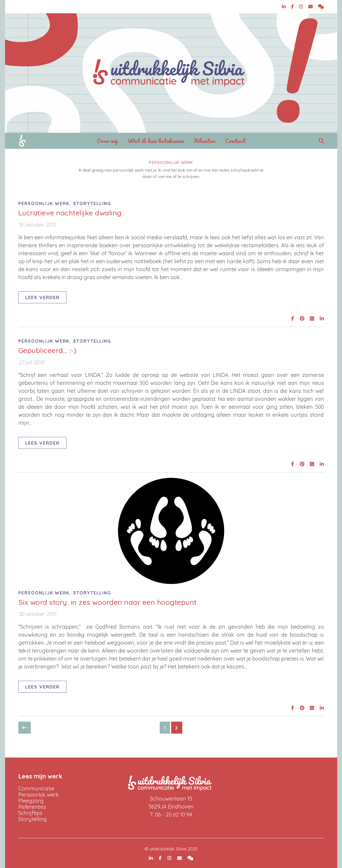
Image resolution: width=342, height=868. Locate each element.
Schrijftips (30, 813)
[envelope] (311, 7)
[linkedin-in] (284, 7)
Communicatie (36, 788)
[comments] (321, 7)
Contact (235, 141)
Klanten (204, 141)
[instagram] (302, 7)
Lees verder (42, 297)
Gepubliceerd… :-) (47, 350)
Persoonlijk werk (44, 203)
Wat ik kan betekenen (156, 141)
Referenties (32, 807)
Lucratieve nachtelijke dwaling (70, 213)
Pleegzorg (31, 801)
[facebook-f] (293, 7)
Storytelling (92, 203)
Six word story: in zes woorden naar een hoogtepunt (107, 602)
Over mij (107, 141)
